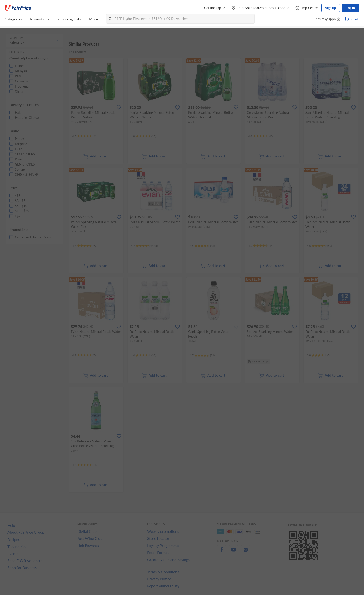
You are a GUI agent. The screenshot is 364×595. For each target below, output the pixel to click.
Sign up (331, 8)
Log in (351, 8)
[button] (338, 20)
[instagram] (246, 552)
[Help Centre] (306, 8)
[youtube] (234, 552)
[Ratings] (85, 136)
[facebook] (221, 552)
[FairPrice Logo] (18, 8)
